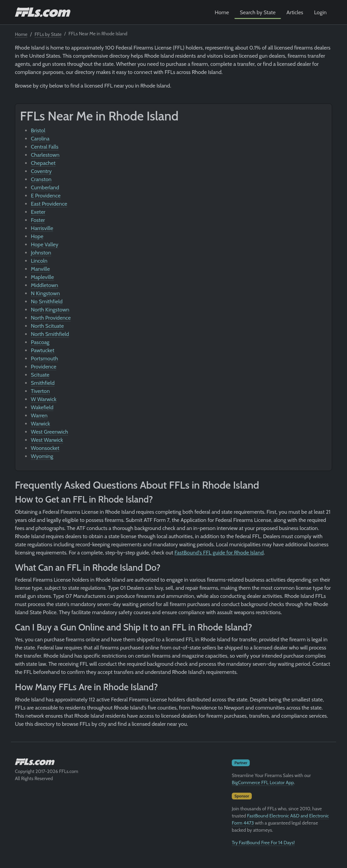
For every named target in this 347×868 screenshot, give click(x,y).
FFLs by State (48, 34)
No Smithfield (47, 301)
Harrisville (42, 228)
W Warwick (44, 399)
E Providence (46, 196)
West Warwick (47, 440)
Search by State (258, 12)
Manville (40, 269)
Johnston (41, 253)
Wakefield (42, 407)
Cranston (41, 179)
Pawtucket (43, 350)
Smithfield (43, 383)
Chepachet (43, 163)
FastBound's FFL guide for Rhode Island (219, 553)
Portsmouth (44, 358)
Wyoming (42, 456)
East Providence (49, 204)
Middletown (44, 285)
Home (222, 12)
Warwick (40, 424)
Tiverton (40, 391)
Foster (38, 220)
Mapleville (42, 277)
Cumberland (45, 187)
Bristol (38, 130)
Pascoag (40, 342)
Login (320, 12)
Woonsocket (45, 448)
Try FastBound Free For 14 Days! (263, 843)
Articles (295, 12)
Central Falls (45, 147)
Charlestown (45, 155)
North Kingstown (50, 310)
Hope (37, 236)
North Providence (51, 318)
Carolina (40, 139)
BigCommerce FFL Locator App (263, 782)
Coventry (41, 171)
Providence (44, 367)
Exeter (38, 212)
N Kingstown (45, 293)
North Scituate (47, 326)
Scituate (40, 375)
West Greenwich (49, 432)
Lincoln (39, 261)
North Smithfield (50, 334)
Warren (39, 416)
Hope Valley (45, 244)
